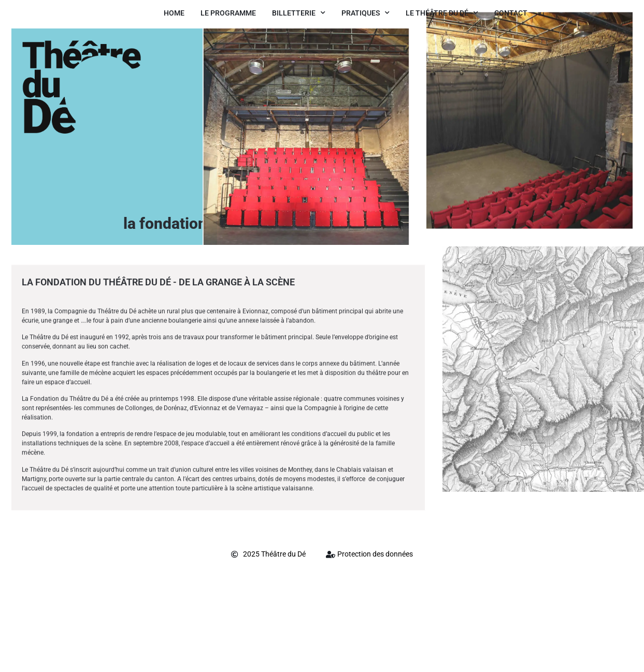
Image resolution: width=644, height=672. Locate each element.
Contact (511, 13)
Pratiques (366, 13)
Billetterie (299, 13)
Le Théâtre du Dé (442, 13)
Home (174, 13)
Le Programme (228, 13)
